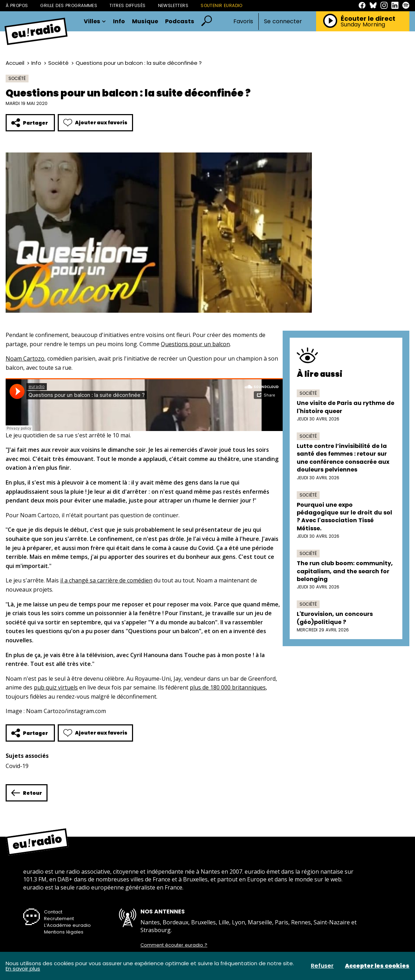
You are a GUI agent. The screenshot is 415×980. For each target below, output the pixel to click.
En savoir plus (23, 969)
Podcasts (180, 21)
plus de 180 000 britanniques (228, 687)
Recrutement (59, 919)
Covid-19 (17, 766)
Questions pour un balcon (195, 344)
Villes (95, 21)
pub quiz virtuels (56, 687)
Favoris (243, 21)
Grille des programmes (69, 5)
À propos (17, 5)
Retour (27, 793)
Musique (145, 21)
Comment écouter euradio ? (174, 945)
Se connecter (283, 21)
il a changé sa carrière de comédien (106, 580)
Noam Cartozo (25, 358)
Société (58, 63)
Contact (53, 912)
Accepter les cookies (377, 966)
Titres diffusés (127, 5)
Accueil (15, 63)
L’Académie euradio (67, 925)
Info (119, 21)
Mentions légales (64, 932)
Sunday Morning (363, 25)
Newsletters (173, 5)
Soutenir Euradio (222, 5)
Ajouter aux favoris (95, 123)
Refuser (322, 966)
